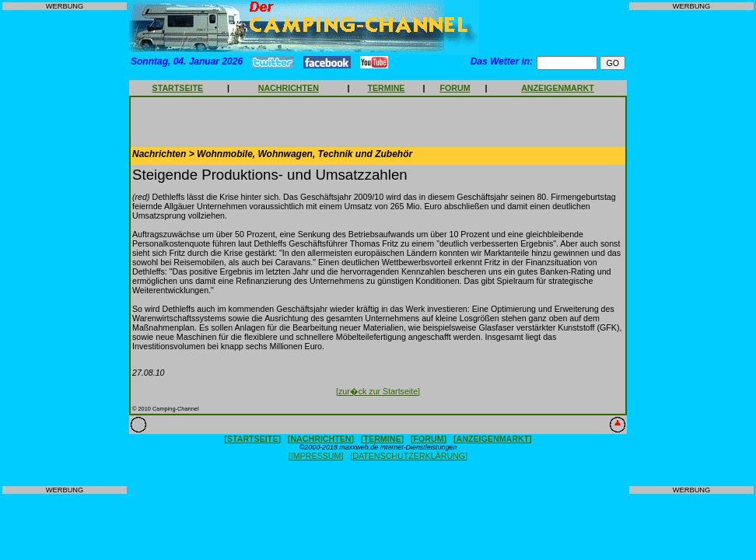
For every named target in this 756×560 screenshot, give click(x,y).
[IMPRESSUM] (316, 456)
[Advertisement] (65, 248)
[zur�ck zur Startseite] (378, 391)
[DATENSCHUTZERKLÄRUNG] (409, 456)
